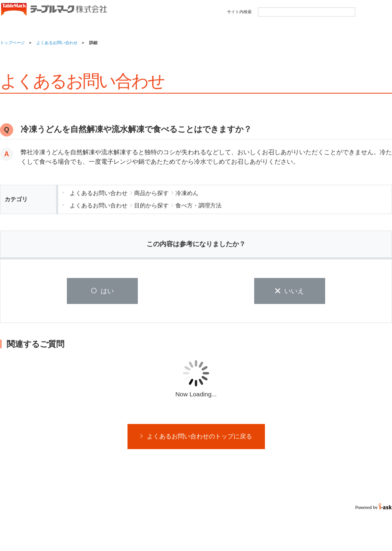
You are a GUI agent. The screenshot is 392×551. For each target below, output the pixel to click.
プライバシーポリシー (79, 529)
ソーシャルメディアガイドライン (141, 529)
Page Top (375, 519)
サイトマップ (195, 529)
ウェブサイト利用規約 (27, 529)
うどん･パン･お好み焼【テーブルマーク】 (54, 10)
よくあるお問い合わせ (57, 43)
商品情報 (22, 26)
